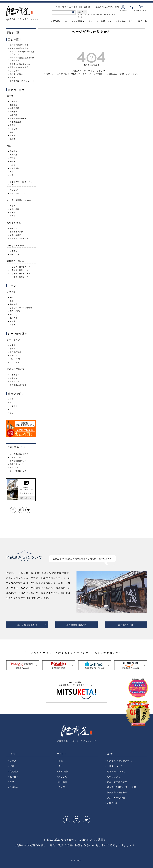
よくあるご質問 (125, 21)
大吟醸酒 (14, 112)
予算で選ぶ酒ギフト (18, 385)
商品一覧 (143, 21)
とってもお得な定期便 (91, 15)
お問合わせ (113, 802)
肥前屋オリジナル (17, 232)
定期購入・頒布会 (16, 261)
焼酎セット (15, 254)
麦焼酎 (13, 162)
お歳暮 (13, 349)
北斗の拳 (14, 318)
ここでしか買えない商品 (20, 64)
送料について (15, 468)
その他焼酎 (15, 168)
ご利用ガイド (105, 21)
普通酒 (13, 125)
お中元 (13, 345)
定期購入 (14, 770)
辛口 (12, 409)
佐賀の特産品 (15, 235)
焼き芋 (80, 17)
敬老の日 (14, 355)
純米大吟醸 (15, 108)
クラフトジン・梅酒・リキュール (20, 183)
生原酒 (13, 139)
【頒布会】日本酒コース (20, 274)
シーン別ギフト (15, 340)
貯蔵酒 (13, 136)
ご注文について (16, 457)
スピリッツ (15, 190)
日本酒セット (15, 251)
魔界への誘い (15, 311)
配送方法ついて (16, 464)
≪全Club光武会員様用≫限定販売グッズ (22, 53)
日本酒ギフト (15, 375)
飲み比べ (112, 15)
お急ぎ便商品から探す (19, 48)
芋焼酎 (13, 158)
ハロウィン (15, 362)
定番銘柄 (11, 292)
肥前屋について (60, 21)
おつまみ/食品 (14, 223)
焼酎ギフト (15, 378)
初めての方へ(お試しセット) (22, 81)
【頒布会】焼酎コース (19, 277)
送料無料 (14, 786)
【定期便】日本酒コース (20, 267)
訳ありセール (15, 71)
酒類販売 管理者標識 (117, 791)
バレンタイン (15, 359)
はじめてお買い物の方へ (20, 454)
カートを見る (141, 10)
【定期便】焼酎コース (19, 270)
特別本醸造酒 (15, 122)
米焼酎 (13, 165)
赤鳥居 (106, 15)
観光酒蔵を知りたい (83, 21)
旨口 (12, 403)
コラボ (13, 325)
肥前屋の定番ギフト (17, 369)
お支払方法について (18, 461)
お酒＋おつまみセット (19, 239)
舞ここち (14, 315)
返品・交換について (18, 471)
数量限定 (14, 105)
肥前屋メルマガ (126, 624)
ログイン (131, 10)
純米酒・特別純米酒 (18, 118)
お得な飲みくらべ (16, 245)
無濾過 (13, 132)
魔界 (101, 15)
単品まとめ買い (16, 74)
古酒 (12, 175)
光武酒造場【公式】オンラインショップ (76, 740)
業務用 (13, 77)
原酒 (12, 172)
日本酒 (10, 96)
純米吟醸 (14, 115)
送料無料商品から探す (19, 45)
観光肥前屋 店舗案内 (76, 624)
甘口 (12, 399)
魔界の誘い (64, 770)
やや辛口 (14, 406)
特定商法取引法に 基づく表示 (122, 786)
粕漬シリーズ (15, 228)
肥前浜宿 (14, 304)
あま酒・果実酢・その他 (19, 200)
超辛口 (13, 413)
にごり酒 (14, 129)
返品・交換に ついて (117, 781)
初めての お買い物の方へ (119, 760)
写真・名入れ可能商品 (19, 67)
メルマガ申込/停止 (116, 797)
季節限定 (14, 101)
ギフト (80, 15)
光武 (12, 298)
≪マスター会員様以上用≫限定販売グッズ (22, 59)
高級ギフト (15, 382)
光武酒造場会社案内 (27, 624)
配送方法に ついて (116, 770)
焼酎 (9, 146)
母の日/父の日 (16, 352)
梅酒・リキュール (17, 193)
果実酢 (13, 213)
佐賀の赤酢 (15, 209)
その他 (13, 216)
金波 (12, 301)
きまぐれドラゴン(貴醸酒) (21, 308)
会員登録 (123, 10)
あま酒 (13, 206)
